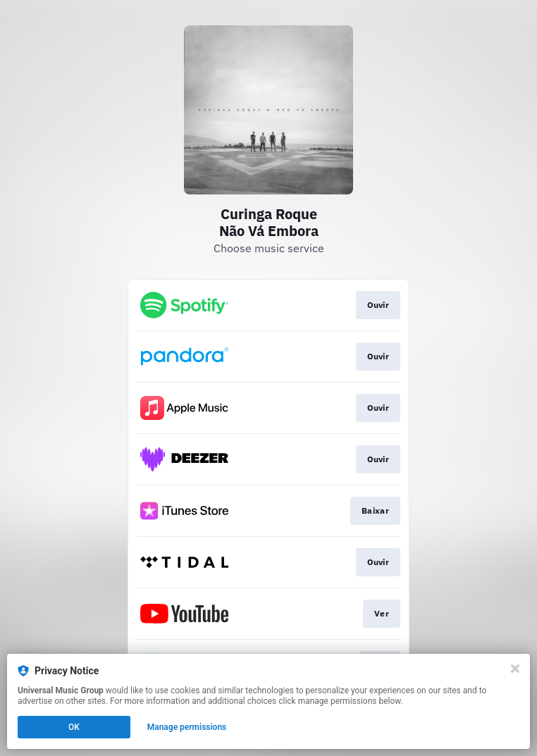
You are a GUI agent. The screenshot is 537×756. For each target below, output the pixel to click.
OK (74, 727)
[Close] (515, 669)
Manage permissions (187, 727)
